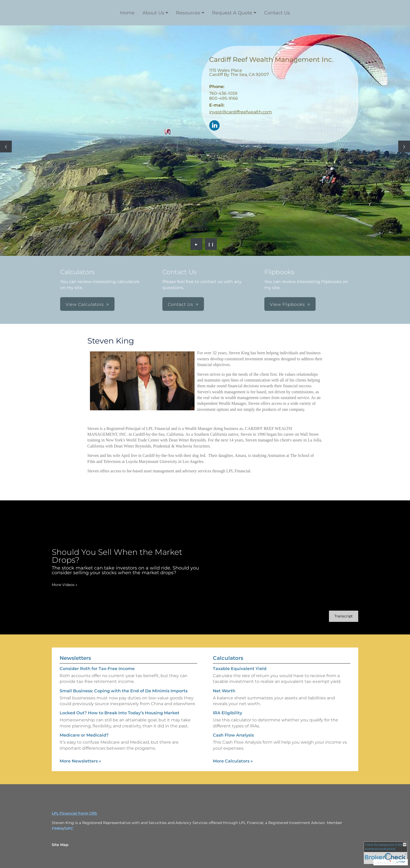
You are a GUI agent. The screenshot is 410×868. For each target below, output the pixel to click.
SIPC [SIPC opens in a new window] (69, 828)
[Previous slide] (6, 146)
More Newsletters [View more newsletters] (80, 761)
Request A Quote (232, 13)
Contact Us (277, 13)
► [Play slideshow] (197, 244)
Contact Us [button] (181, 304)
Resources (188, 13)
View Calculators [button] (85, 304)
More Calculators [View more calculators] (233, 761)
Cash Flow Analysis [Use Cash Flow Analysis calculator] (233, 735)
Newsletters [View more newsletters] (75, 658)
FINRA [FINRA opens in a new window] (58, 828)
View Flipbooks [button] (287, 304)
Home (127, 13)
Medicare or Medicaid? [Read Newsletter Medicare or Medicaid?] (84, 735)
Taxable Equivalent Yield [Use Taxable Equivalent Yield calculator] (240, 669)
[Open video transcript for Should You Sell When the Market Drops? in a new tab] (344, 616)
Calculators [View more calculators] (228, 658)
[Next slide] (404, 146)
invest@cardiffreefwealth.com (241, 112)
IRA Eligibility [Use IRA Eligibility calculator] (227, 713)
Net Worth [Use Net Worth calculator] (224, 691)
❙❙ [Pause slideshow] (211, 244)
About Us (153, 13)
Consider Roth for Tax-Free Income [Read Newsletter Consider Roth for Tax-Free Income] (97, 669)
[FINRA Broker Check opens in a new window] (386, 853)
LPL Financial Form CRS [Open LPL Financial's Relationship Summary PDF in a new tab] (74, 813)
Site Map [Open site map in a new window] (60, 845)
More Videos (65, 585)
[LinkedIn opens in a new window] (214, 126)
